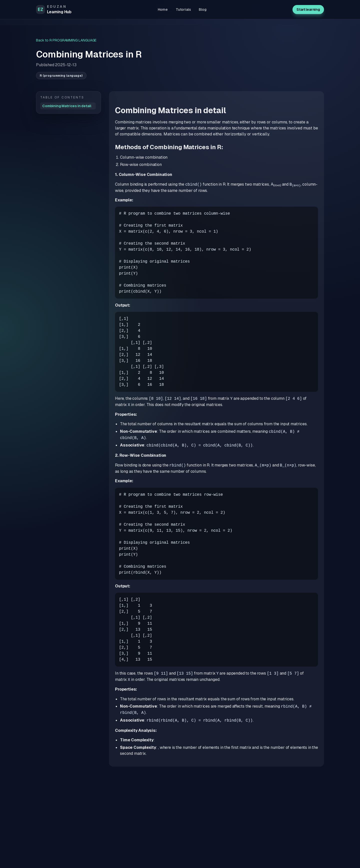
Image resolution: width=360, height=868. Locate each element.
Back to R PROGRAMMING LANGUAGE (66, 40)
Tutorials (183, 9)
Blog (202, 9)
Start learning (308, 9)
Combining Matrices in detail (67, 106)
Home (163, 9)
